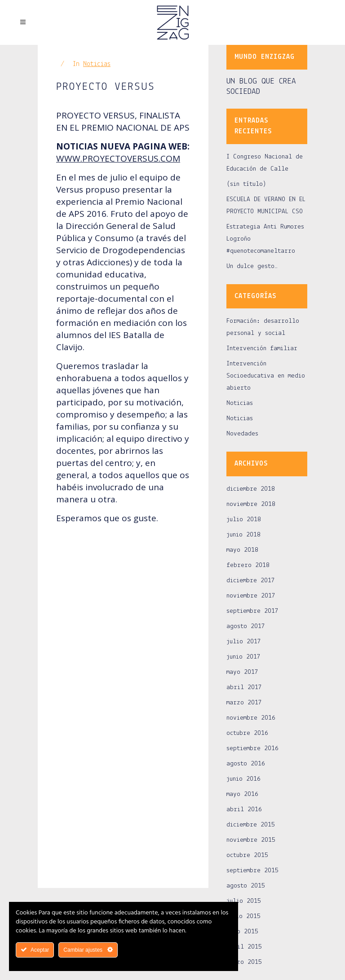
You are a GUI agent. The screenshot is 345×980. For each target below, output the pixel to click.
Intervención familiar (262, 349)
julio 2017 (244, 642)
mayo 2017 (242, 672)
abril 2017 (244, 688)
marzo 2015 (244, 962)
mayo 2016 (242, 794)
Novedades (242, 434)
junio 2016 (243, 779)
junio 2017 (243, 657)
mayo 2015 (242, 932)
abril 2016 (244, 810)
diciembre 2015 (251, 825)
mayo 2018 (242, 550)
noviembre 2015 (251, 840)
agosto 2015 (246, 886)
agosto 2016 (246, 764)
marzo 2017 (244, 703)
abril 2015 (244, 947)
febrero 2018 (248, 565)
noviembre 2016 (251, 718)
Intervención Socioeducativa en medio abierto (266, 376)
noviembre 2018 (251, 504)
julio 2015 (244, 901)
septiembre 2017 (252, 611)
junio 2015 (243, 916)
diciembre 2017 (251, 581)
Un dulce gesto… (252, 266)
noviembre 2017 (251, 596)
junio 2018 (243, 535)
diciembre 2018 (251, 489)
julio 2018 (244, 520)
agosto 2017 (246, 626)
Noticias (97, 64)
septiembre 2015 (252, 871)
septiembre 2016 (252, 749)
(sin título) (246, 184)
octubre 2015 (247, 855)
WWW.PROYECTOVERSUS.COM (118, 158)
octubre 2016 (247, 733)
